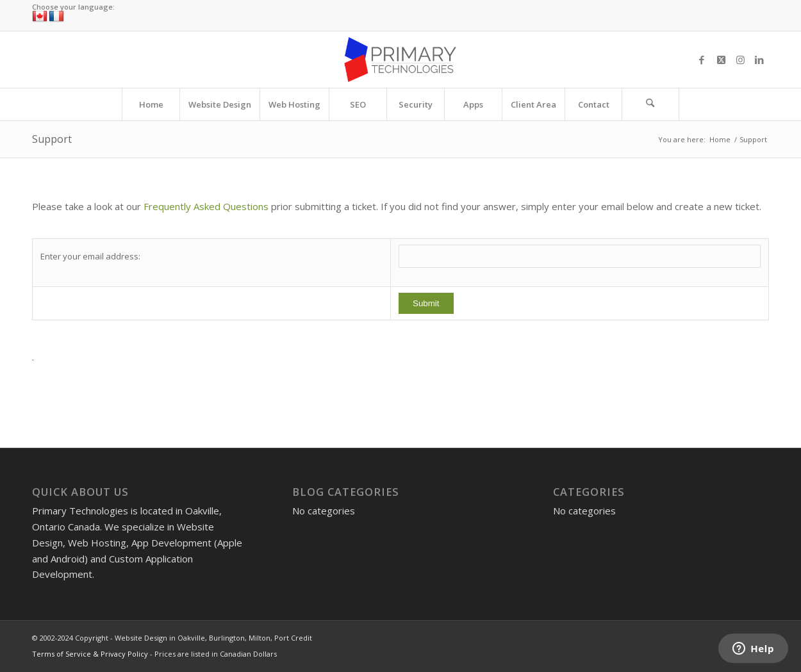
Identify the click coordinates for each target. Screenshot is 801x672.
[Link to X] (721, 60)
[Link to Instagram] (740, 60)
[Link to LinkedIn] (759, 60)
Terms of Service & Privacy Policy (90, 654)
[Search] (650, 104)
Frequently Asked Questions (206, 206)
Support (52, 139)
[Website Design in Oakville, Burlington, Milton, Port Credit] (400, 60)
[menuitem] (151, 104)
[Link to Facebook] (702, 60)
